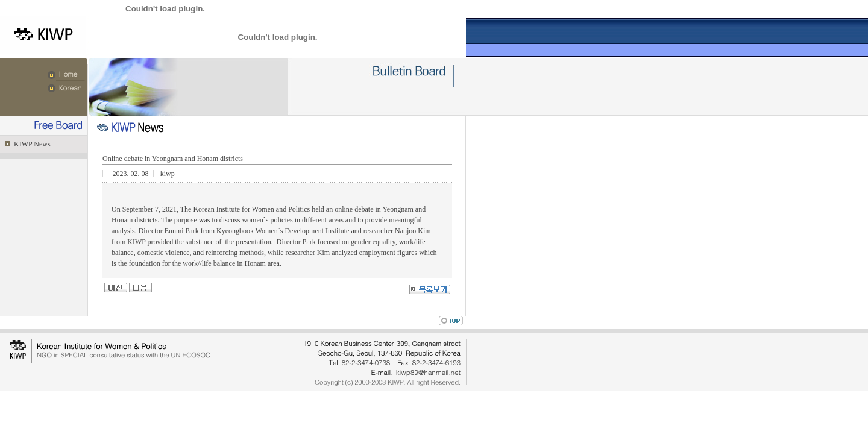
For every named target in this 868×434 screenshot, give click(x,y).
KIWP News (31, 144)
